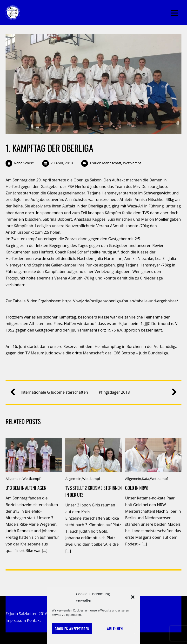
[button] (133, 597)
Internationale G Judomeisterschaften (51, 392)
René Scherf (24, 163)
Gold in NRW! (137, 488)
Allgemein (13, 479)
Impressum (16, 620)
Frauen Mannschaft (106, 163)
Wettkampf (132, 163)
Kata (146, 479)
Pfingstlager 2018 (136, 392)
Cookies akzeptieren (72, 629)
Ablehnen (115, 629)
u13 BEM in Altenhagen (26, 488)
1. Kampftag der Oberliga (49, 148)
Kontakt (34, 620)
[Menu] (174, 13)
